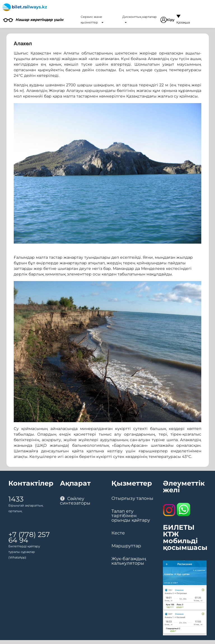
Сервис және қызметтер (92, 20)
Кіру (167, 20)
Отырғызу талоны (132, 498)
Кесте (118, 533)
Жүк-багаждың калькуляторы (129, 561)
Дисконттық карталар (140, 19)
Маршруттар (126, 546)
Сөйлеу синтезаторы (75, 501)
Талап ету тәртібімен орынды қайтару (131, 516)
